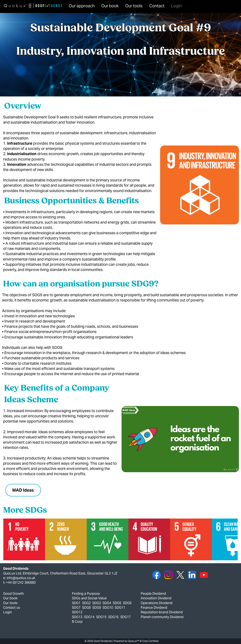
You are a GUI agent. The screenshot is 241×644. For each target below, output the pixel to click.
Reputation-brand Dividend (162, 612)
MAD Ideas (23, 490)
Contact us (12, 608)
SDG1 (76, 603)
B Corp (77, 622)
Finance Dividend (154, 608)
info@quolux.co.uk (21, 578)
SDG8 (86, 608)
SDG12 (77, 612)
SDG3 (97, 603)
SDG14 (89, 617)
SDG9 (97, 608)
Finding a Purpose (86, 594)
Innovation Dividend (156, 598)
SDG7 (76, 608)
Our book (110, 6)
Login (176, 6)
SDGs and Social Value (89, 598)
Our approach (82, 6)
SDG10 (108, 608)
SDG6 (127, 603)
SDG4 (107, 603)
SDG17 (126, 617)
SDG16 (113, 617)
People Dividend (153, 594)
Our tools (134, 6)
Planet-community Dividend (162, 617)
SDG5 (117, 603)
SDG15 (101, 617)
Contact (157, 6)
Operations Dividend (157, 603)
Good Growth (13, 594)
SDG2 (86, 603)
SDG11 (120, 608)
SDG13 (77, 617)
